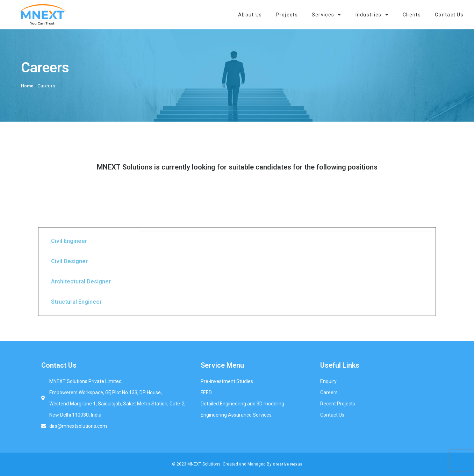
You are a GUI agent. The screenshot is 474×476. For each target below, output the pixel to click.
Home (27, 86)
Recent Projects (338, 404)
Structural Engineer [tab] (76, 302)
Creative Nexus (287, 464)
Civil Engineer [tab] (69, 241)
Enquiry (328, 381)
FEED (206, 392)
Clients (412, 15)
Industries (372, 15)
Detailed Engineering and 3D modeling (242, 404)
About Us (250, 15)
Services (327, 15)
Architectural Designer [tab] (81, 282)
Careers (329, 392)
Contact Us (449, 15)
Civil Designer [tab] (69, 261)
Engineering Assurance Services (236, 415)
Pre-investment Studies (227, 381)
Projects (287, 15)
